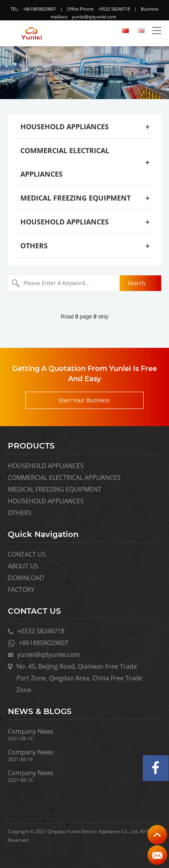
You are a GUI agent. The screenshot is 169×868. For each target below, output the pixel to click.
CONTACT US (27, 554)
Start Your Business (84, 400)
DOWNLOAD (26, 578)
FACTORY (21, 590)
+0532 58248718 (114, 9)
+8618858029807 (40, 9)
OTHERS (34, 246)
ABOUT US (23, 566)
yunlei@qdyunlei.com (94, 17)
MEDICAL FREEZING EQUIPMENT (76, 198)
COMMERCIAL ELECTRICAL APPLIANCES (64, 477)
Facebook (156, 768)
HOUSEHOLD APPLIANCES (65, 127)
